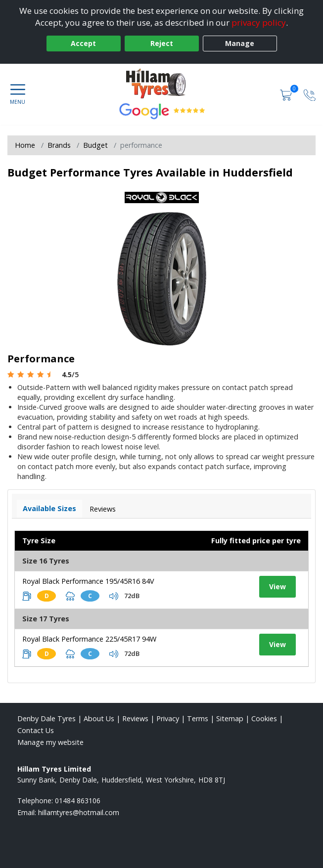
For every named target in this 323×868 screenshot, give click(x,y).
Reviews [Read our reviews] (135, 718)
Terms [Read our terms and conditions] (198, 718)
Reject (162, 43)
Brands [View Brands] (59, 145)
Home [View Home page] (25, 145)
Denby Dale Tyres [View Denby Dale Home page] (46, 718)
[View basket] (287, 94)
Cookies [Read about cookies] (264, 718)
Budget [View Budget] (95, 145)
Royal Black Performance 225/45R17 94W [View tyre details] (89, 639)
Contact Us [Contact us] (36, 730)
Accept (83, 43)
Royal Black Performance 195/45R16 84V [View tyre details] (88, 581)
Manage (240, 43)
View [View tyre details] (277, 586)
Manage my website (50, 742)
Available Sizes (49, 508)
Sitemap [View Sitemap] (230, 718)
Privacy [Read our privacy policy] (168, 718)
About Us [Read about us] (99, 718)
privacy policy (259, 22)
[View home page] (162, 84)
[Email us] (79, 812)
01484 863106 (78, 801)
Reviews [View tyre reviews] (103, 509)
